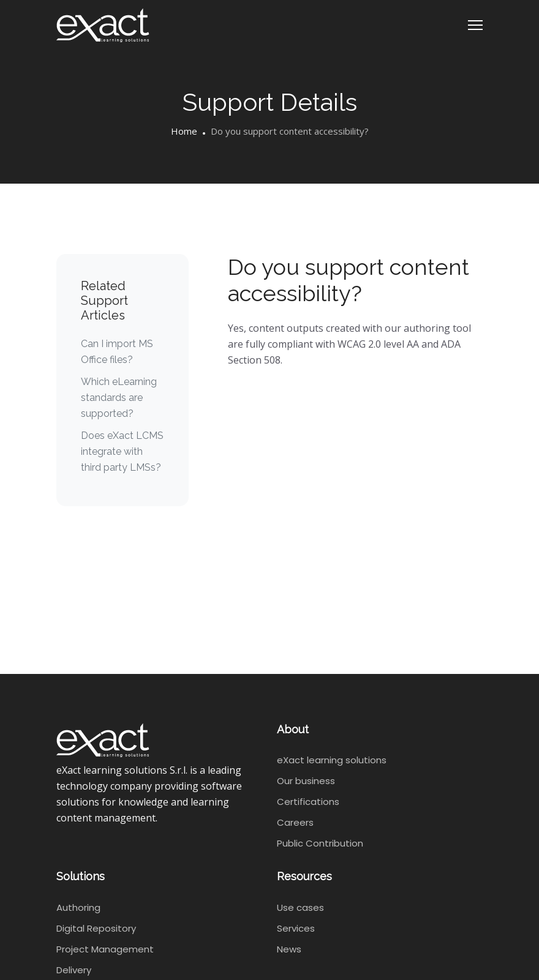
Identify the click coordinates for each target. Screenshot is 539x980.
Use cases (300, 907)
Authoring (78, 907)
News (289, 949)
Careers (295, 822)
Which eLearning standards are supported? (119, 398)
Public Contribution (320, 843)
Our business (306, 781)
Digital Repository (96, 928)
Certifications (308, 802)
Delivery (74, 970)
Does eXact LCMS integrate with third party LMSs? (122, 451)
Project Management (105, 949)
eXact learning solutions (332, 760)
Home (184, 131)
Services (296, 928)
